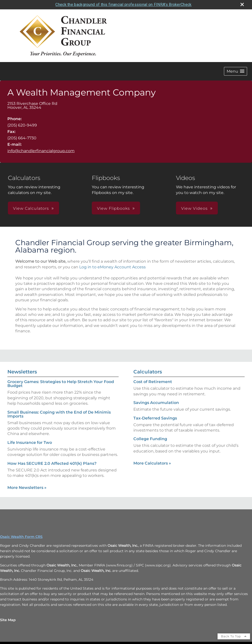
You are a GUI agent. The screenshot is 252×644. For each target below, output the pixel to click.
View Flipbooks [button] (113, 208)
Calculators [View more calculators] (148, 372)
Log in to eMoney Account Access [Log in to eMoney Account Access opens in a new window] (112, 267)
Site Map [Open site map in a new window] (8, 620)
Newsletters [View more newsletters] (22, 372)
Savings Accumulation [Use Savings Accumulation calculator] (156, 403)
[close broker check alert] (242, 4)
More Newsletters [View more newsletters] (27, 488)
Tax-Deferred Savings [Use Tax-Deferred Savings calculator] (155, 418)
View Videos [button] (194, 208)
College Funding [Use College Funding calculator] (150, 439)
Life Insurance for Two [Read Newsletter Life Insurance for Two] (30, 443)
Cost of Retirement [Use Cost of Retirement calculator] (153, 382)
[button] (236, 71)
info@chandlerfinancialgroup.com (41, 151)
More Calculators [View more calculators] (152, 463)
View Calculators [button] (31, 208)
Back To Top (234, 636)
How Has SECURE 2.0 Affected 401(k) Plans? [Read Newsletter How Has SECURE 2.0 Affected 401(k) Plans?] (52, 463)
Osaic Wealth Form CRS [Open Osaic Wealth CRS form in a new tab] (21, 537)
